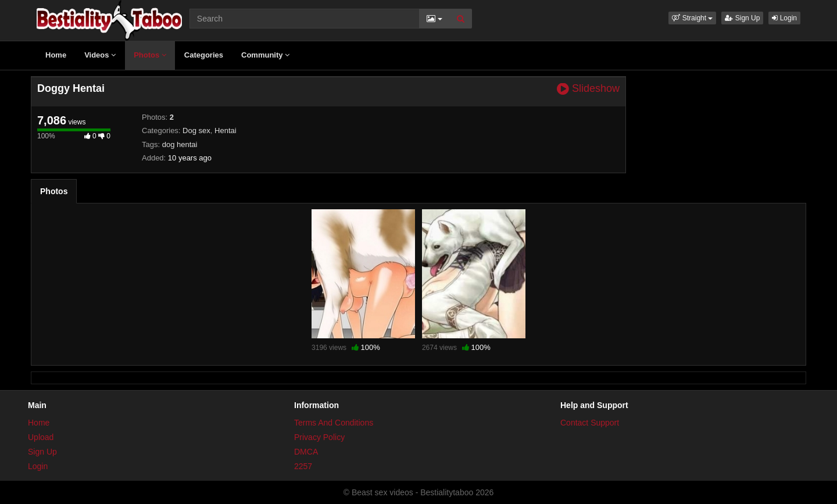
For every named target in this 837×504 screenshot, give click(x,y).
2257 (303, 466)
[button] (692, 18)
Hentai (226, 131)
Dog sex (196, 131)
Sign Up (742, 18)
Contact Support (590, 423)
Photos (150, 55)
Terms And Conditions (334, 423)
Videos (100, 55)
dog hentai (180, 144)
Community (265, 55)
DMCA (306, 452)
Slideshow (588, 89)
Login (784, 18)
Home (56, 55)
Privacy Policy (319, 437)
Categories (204, 55)
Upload (41, 437)
